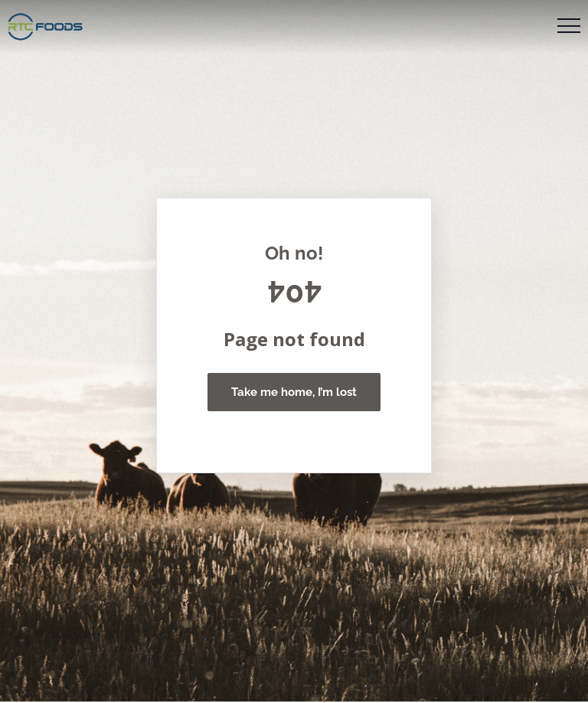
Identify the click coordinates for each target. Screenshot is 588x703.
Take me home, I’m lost (294, 392)
